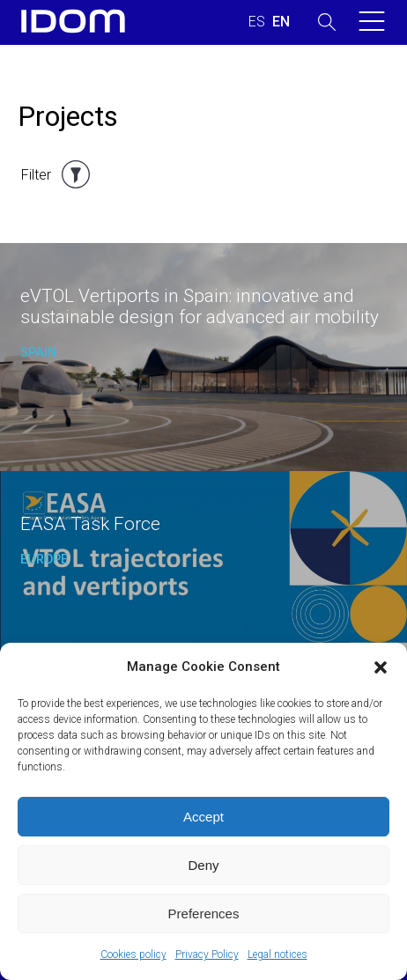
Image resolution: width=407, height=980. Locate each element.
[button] (381, 667)
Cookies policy (133, 954)
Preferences (204, 914)
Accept (203, 817)
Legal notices (277, 954)
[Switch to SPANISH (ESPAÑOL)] (257, 22)
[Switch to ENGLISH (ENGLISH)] (281, 22)
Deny (203, 865)
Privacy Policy (207, 954)
